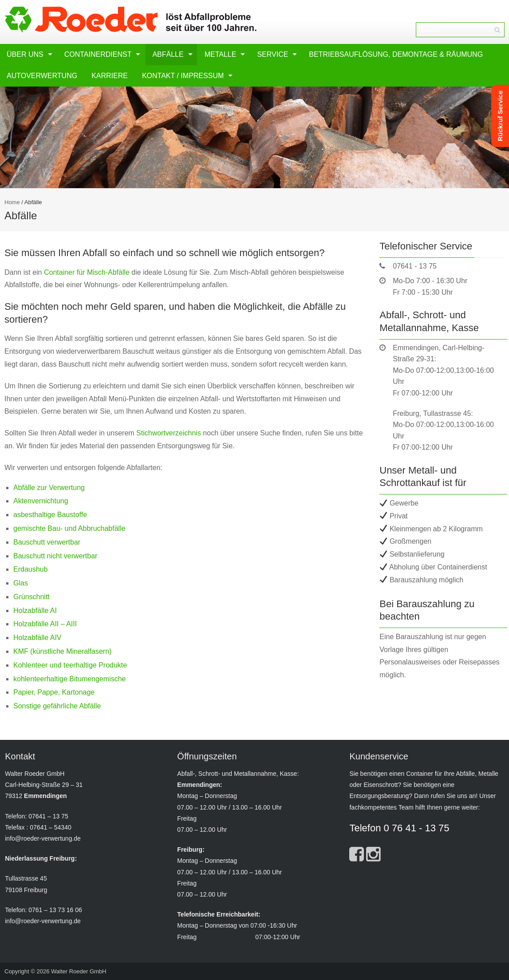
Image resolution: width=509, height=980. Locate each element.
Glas (21, 583)
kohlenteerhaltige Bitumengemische (69, 679)
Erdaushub (30, 569)
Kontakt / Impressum (183, 76)
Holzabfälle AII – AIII (45, 624)
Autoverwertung (42, 76)
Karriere (110, 76)
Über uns (25, 54)
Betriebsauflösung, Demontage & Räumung (396, 54)
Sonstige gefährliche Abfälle (57, 706)
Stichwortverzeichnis (169, 433)
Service (272, 54)
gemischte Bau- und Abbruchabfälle (69, 528)
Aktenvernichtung (41, 501)
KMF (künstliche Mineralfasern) (62, 651)
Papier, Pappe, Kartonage (54, 692)
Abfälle (168, 54)
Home (12, 202)
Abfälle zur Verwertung (49, 488)
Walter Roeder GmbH (79, 971)
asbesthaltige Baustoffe (50, 515)
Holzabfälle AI (35, 611)
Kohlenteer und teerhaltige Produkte (70, 665)
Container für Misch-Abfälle (87, 272)
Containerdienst (98, 54)
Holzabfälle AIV (37, 638)
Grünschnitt (32, 597)
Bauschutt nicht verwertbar (55, 556)
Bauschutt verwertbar (47, 542)
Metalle (221, 54)
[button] (20, 960)
